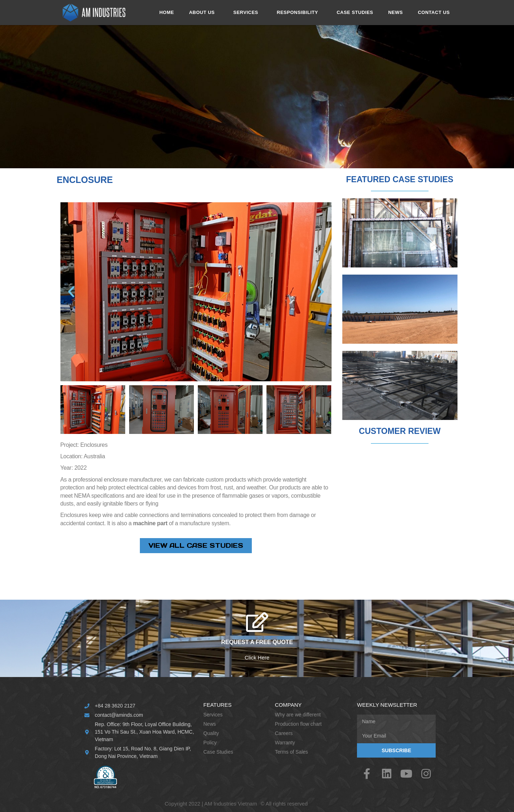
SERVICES (248, 13)
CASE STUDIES (355, 12)
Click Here (257, 658)
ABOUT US (204, 13)
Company (288, 705)
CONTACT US (434, 12)
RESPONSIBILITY (299, 13)
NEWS (395, 12)
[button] (71, 292)
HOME (167, 12)
